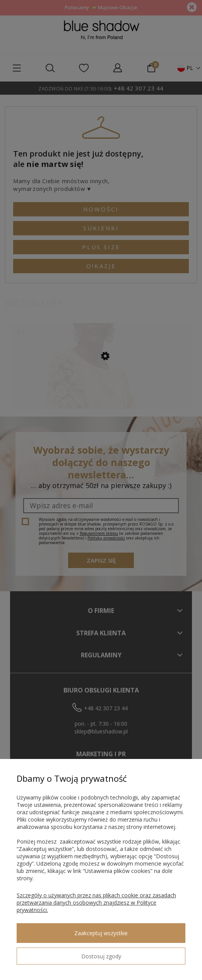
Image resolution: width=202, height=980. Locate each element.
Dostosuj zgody (101, 956)
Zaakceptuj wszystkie (101, 933)
